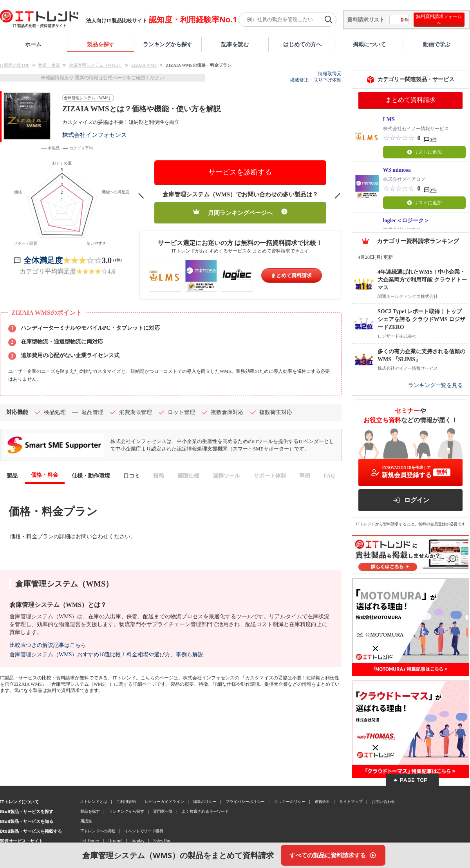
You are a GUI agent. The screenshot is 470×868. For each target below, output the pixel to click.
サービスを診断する (240, 172)
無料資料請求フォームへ (439, 20)
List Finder (90, 841)
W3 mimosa (397, 170)
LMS (389, 119)
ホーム (33, 44)
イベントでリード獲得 (144, 831)
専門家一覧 (163, 811)
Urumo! (116, 841)
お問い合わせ (383, 801)
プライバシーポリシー (245, 801)
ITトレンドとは (94, 801)
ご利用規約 (126, 801)
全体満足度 (43, 260)
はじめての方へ (302, 44)
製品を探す (101, 44)
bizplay (138, 841)
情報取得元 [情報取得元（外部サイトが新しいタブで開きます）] (330, 74)
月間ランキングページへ (240, 212)
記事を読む (235, 44)
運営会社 (322, 801)
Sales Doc (162, 841)
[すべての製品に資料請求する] (333, 855)
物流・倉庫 (49, 65)
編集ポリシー (205, 801)
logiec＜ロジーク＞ (406, 221)
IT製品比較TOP (15, 65)
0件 (433, 140)
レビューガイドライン (164, 801)
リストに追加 (424, 152)
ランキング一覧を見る (436, 385)
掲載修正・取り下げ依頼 (316, 80)
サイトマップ (351, 801)
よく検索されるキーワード (205, 811)
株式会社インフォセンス (95, 135)
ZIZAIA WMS (144, 65)
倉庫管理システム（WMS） (96, 65)
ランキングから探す (168, 44)
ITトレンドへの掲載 (98, 831)
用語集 (86, 821)
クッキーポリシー (290, 801)
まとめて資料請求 (291, 275)
